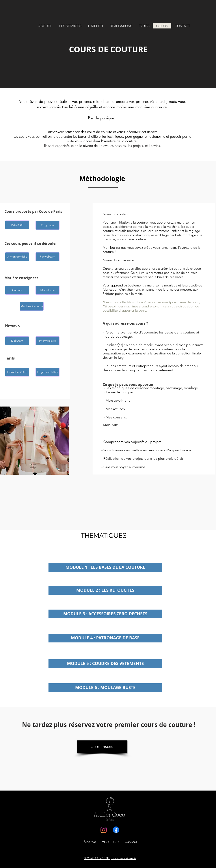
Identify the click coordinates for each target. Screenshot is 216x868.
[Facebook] (116, 830)
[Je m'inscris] (102, 747)
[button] (17, 225)
